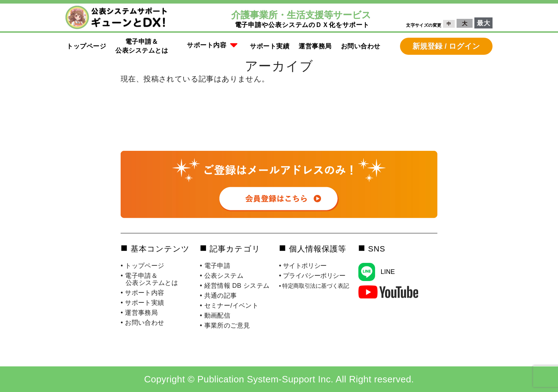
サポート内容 (212, 46)
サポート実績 (270, 46)
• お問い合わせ (143, 323)
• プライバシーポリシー (312, 276)
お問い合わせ (361, 46)
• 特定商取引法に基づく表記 (314, 286)
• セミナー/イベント (229, 306)
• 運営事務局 (139, 313)
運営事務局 (315, 46)
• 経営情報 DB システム (235, 286)
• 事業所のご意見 (225, 325)
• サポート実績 (143, 303)
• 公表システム (222, 276)
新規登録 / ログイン (446, 46)
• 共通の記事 (219, 296)
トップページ (86, 46)
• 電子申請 (215, 266)
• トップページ (143, 266)
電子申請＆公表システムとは (142, 46)
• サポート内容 (143, 293)
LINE (388, 272)
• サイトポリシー (303, 266)
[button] (212, 46)
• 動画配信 (215, 316)
